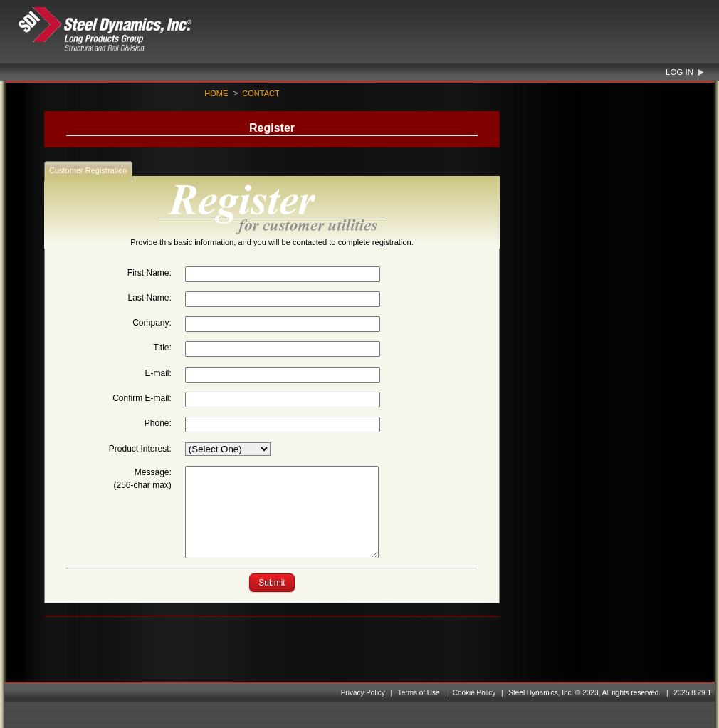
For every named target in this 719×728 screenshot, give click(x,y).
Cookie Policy (474, 693)
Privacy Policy (363, 693)
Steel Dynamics (132, 30)
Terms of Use (419, 693)
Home (216, 93)
